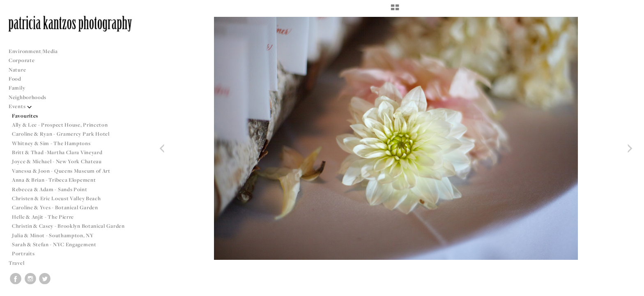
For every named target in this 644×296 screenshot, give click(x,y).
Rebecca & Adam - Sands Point (50, 189)
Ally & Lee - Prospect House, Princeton (60, 125)
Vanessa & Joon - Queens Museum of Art (61, 171)
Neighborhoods (31, 97)
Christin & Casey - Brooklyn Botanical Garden (68, 226)
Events (20, 106)
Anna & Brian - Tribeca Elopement (54, 180)
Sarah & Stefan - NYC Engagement (54, 244)
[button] (395, 10)
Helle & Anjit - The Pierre (43, 217)
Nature (17, 70)
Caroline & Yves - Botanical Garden (55, 207)
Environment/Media (33, 51)
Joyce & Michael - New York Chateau (57, 161)
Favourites (25, 116)
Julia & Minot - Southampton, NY (53, 235)
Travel (16, 263)
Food (15, 79)
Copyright (627, 289)
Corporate (22, 60)
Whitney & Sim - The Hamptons (51, 143)
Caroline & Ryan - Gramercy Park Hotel (61, 134)
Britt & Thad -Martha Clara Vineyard (57, 152)
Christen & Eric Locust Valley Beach (56, 198)
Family (17, 88)
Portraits (23, 253)
